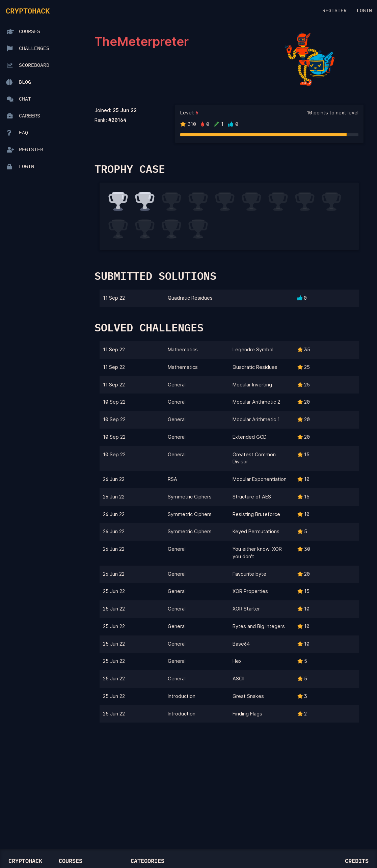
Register (334, 11)
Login (364, 11)
